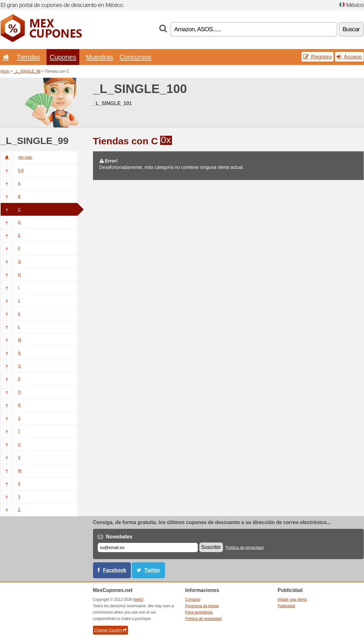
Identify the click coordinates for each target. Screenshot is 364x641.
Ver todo (17, 157)
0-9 (12, 170)
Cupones (63, 57)
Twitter (152, 570)
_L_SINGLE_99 (27, 71)
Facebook (115, 570)
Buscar (351, 29)
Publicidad (286, 606)
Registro (318, 57)
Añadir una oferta (292, 600)
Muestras (99, 57)
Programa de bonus (202, 606)
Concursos (135, 57)
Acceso (349, 57)
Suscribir (211, 547)
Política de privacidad (245, 548)
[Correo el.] (148, 547)
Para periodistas (199, 612)
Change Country (111, 630)
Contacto (193, 600)
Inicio (5, 71)
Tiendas (28, 57)
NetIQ (138, 600)
